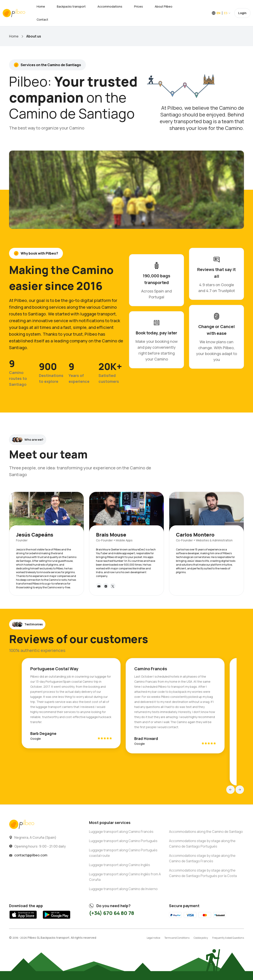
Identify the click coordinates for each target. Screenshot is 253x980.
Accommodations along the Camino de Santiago (206, 832)
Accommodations (110, 6)
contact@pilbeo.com (31, 855)
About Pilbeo (164, 6)
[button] (230, 790)
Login (242, 13)
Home (41, 6)
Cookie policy (201, 938)
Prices (138, 6)
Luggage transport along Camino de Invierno (123, 889)
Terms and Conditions (177, 938)
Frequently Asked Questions (228, 938)
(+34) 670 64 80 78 (112, 913)
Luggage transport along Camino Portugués (123, 841)
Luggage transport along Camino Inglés (120, 865)
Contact (42, 19)
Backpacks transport (71, 6)
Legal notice (153, 938)
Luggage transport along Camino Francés (121, 832)
